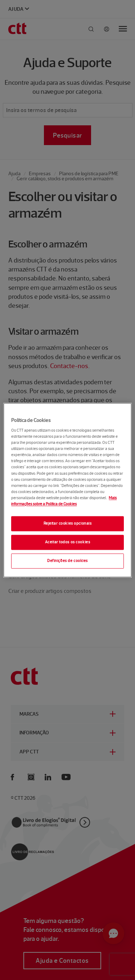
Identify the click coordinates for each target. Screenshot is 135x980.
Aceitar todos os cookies (68, 542)
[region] (67, 490)
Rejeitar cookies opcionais (68, 523)
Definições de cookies (67, 561)
